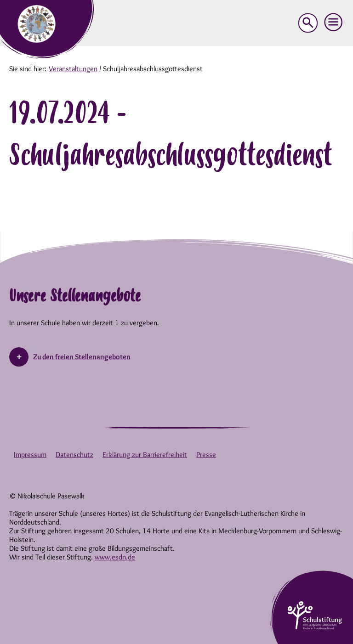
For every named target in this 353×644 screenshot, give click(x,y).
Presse (206, 455)
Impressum (30, 455)
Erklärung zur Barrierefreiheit (145, 455)
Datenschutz (74, 455)
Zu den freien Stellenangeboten (82, 357)
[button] (334, 23)
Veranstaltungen (73, 69)
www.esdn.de (115, 557)
